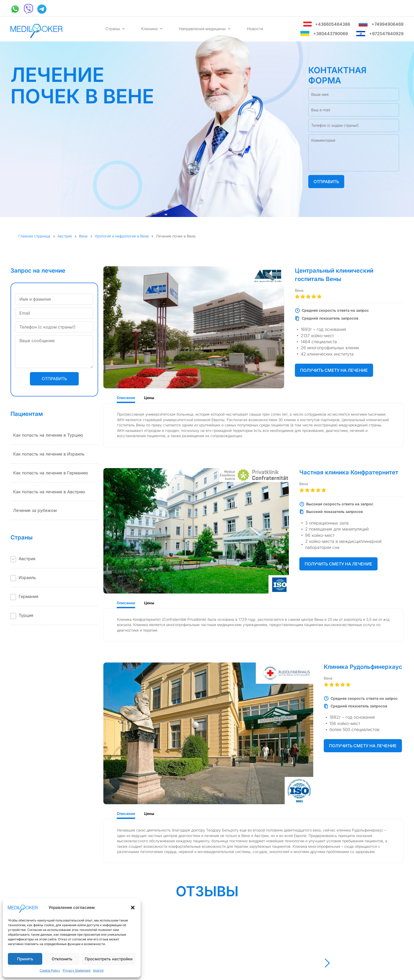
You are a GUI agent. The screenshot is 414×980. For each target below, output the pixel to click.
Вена (83, 236)
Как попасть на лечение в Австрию (49, 492)
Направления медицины (205, 29)
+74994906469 (381, 24)
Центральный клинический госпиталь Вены (334, 275)
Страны (115, 29)
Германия (28, 596)
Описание (126, 398)
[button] (133, 908)
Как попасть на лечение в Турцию (48, 435)
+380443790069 (324, 34)
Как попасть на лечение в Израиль (49, 454)
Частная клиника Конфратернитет (349, 472)
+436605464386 (327, 24)
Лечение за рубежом (35, 510)
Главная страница (34, 236)
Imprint (98, 970)
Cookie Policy (50, 970)
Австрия (65, 236)
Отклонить (62, 959)
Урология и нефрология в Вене (122, 236)
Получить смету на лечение (334, 370)
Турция (26, 615)
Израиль (27, 578)
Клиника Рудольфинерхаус (363, 667)
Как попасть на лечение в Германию (51, 473)
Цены (149, 398)
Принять (25, 959)
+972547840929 (380, 34)
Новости (255, 29)
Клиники (152, 29)
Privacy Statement (77, 970)
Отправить (326, 182)
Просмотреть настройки (109, 959)
